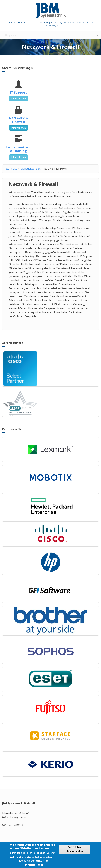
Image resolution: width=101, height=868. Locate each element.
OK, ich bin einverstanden (74, 851)
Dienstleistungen (30, 169)
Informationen (18, 99)
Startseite (11, 169)
